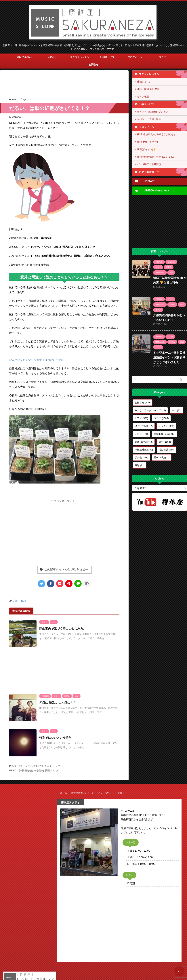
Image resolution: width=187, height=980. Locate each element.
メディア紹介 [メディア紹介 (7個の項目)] (144, 426)
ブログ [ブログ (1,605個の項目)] (161, 418)
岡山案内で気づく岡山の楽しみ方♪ (62, 629)
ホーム (64, 793)
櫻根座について (79, 793)
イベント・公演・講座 (149, 119)
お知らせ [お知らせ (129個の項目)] (143, 403)
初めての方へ (24, 57)
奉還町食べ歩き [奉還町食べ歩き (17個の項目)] (165, 434)
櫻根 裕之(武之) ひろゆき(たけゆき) (156, 134)
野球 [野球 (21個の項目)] (140, 465)
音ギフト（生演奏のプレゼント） (155, 112)
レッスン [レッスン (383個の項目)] (166, 426)
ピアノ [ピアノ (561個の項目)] (141, 418)
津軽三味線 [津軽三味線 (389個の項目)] (144, 450)
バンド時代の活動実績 (149, 164)
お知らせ (52, 57)
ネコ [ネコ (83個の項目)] (176, 410)
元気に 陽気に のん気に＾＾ (58, 703)
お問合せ (93, 65)
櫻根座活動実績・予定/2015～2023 (156, 157)
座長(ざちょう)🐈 (147, 149)
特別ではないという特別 (55, 738)
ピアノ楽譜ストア (149, 172)
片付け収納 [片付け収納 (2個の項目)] (162, 457)
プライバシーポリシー (102, 793)
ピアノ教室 (143, 97)
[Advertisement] (64, 85)
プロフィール (135, 57)
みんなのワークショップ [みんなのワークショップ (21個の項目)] (150, 410)
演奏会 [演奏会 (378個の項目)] (141, 457)
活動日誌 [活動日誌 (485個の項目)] (167, 450)
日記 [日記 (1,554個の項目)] (165, 442)
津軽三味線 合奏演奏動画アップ (39, 771)
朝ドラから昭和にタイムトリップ (40, 766)
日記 (23, 601)
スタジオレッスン (80, 57)
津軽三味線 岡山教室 (148, 89)
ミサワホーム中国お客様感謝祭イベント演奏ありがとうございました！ (169, 357)
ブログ (162, 57)
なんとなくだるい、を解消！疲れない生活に (37, 360)
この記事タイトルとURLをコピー (64, 569)
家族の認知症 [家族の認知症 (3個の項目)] (144, 442)
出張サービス (107, 57)
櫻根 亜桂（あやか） (148, 142)
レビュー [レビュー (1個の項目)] (141, 434)
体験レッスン (144, 82)
